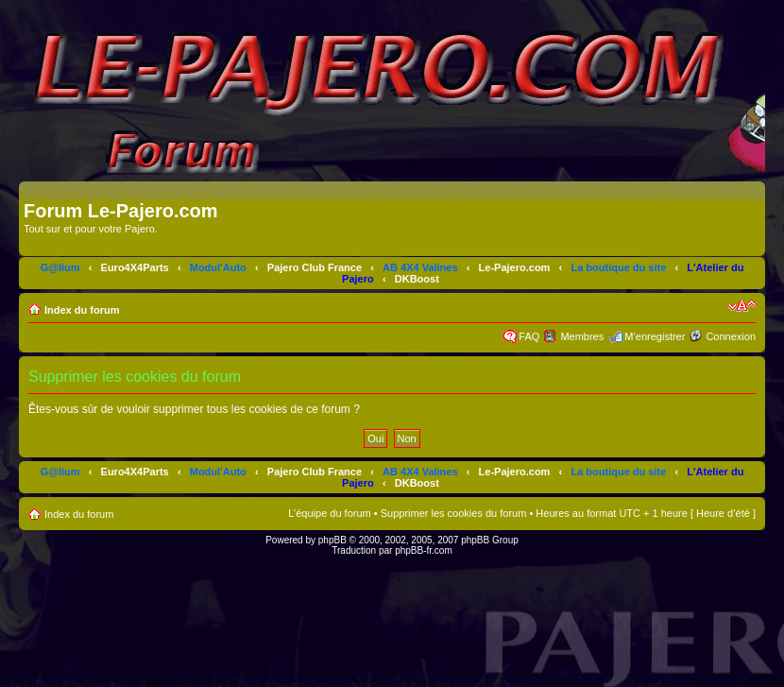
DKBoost (417, 279)
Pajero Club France (315, 267)
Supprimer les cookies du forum (454, 513)
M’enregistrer (655, 336)
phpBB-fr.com (424, 550)
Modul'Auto (218, 267)
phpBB (332, 540)
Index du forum (82, 310)
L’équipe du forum (329, 513)
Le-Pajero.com (515, 267)
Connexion (731, 336)
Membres (582, 336)
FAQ (529, 336)
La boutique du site (618, 267)
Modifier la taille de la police (742, 306)
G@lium (60, 267)
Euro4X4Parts (135, 267)
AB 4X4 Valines (420, 267)
